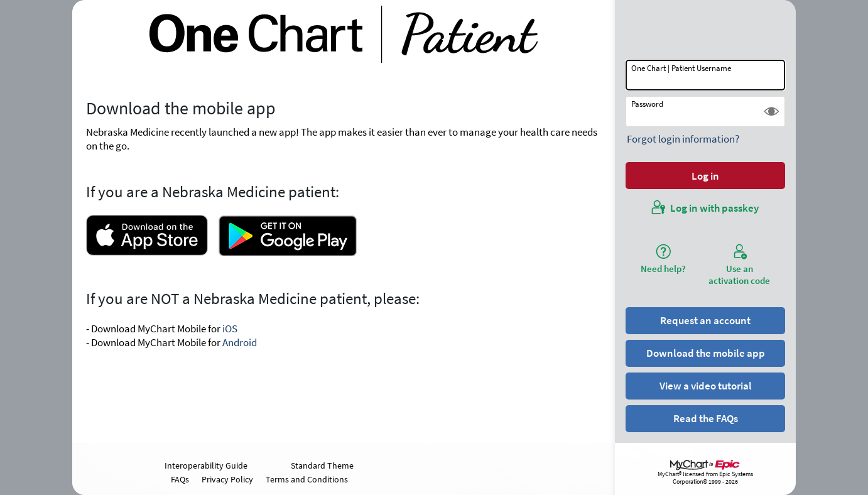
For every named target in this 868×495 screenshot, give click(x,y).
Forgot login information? (683, 139)
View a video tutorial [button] (706, 386)
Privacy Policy (227, 479)
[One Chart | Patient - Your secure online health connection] (344, 34)
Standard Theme (322, 465)
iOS (230, 329)
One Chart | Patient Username (681, 68)
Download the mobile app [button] (706, 353)
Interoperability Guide (206, 465)
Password (647, 104)
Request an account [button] (705, 320)
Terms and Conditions (307, 479)
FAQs (180, 479)
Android (240, 342)
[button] (772, 112)
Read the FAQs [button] (706, 418)
